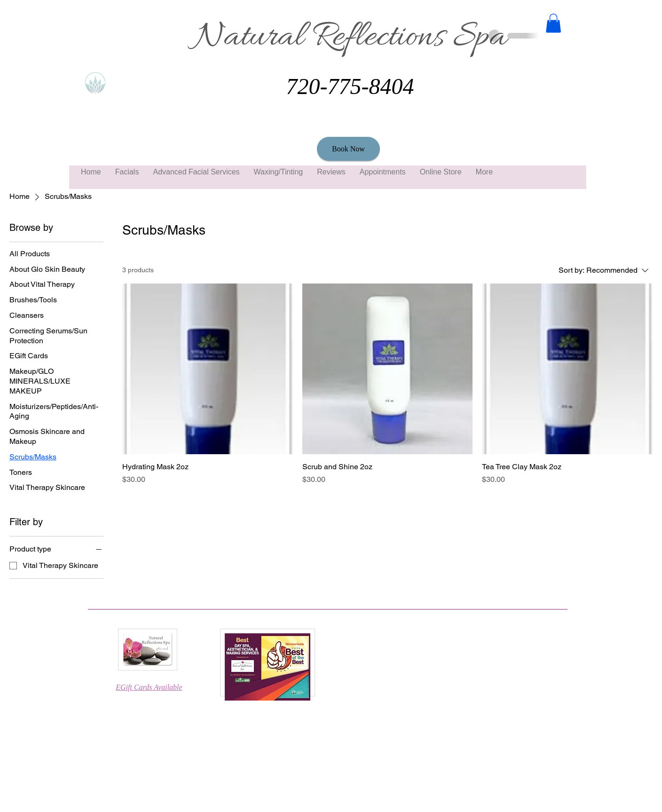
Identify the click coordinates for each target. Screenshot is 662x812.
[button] (553, 23)
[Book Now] (348, 149)
